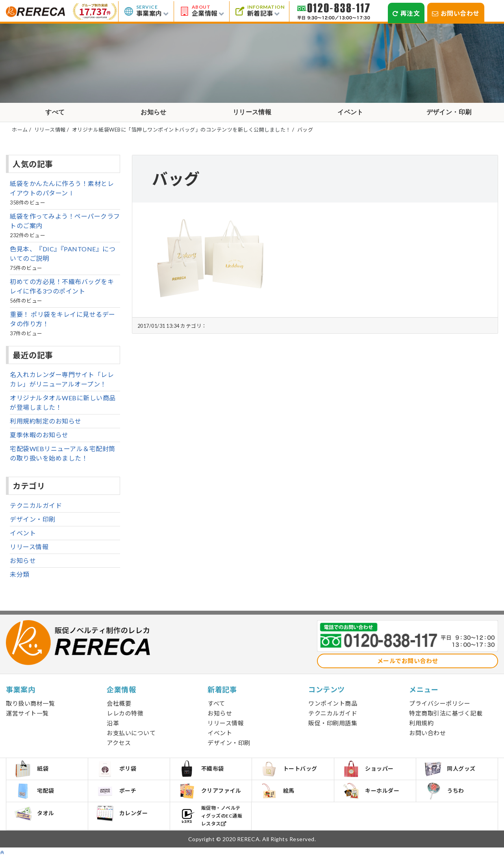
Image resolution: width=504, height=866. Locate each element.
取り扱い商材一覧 (30, 708)
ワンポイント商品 (333, 708)
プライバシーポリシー (440, 708)
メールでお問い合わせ (408, 665)
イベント (350, 115)
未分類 (20, 579)
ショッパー (369, 775)
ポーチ (118, 799)
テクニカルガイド (36, 510)
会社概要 (119, 708)
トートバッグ (290, 775)
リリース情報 (252, 115)
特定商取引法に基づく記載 (446, 718)
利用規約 (421, 728)
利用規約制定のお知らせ (46, 426)
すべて (55, 115)
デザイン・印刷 (449, 115)
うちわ (446, 799)
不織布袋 (202, 775)
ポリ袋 (118, 775)
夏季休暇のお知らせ (39, 440)
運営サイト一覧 (27, 718)
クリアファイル (211, 799)
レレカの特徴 (125, 718)
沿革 (113, 728)
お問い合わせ (456, 13)
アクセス (119, 747)
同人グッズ (451, 775)
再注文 (406, 13)
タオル (36, 823)
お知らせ (154, 115)
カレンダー (123, 823)
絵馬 (278, 799)
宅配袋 (36, 799)
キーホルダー (372, 799)
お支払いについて (131, 738)
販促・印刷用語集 (333, 728)
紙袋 (33, 775)
